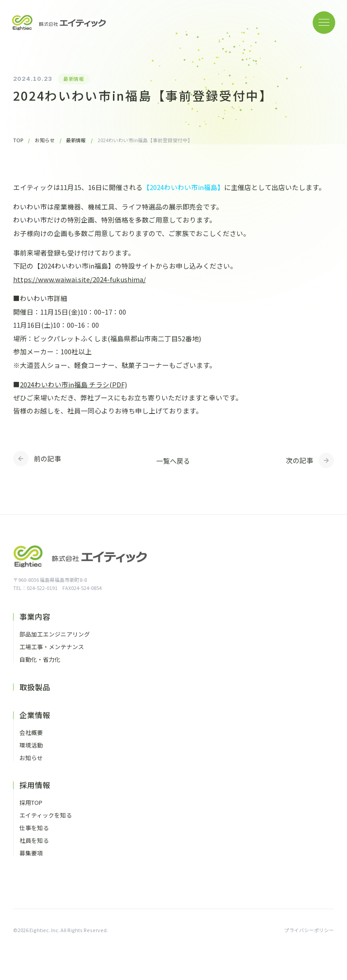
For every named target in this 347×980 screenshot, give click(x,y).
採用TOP (31, 803)
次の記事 (300, 460)
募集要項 (31, 853)
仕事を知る (34, 828)
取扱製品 (35, 687)
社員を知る (34, 841)
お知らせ (31, 758)
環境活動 (31, 745)
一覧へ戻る (173, 461)
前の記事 (47, 458)
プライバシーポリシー (309, 930)
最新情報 (74, 79)
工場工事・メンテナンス (52, 647)
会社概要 (31, 733)
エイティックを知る (46, 815)
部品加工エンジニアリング (55, 634)
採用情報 (35, 785)
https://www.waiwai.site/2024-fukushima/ (80, 279)
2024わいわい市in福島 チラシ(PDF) (73, 384)
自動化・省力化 (40, 660)
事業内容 (35, 617)
